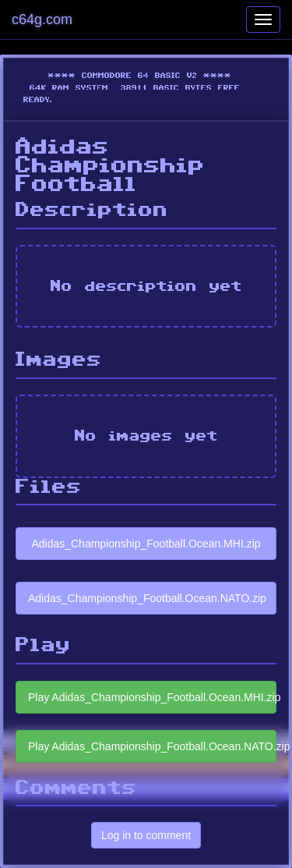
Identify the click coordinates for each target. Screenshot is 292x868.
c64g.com (42, 19)
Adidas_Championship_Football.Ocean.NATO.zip (147, 598)
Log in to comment (146, 835)
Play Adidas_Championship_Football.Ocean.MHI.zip (152, 697)
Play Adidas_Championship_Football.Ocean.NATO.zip (152, 746)
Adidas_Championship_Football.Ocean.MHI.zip (146, 544)
